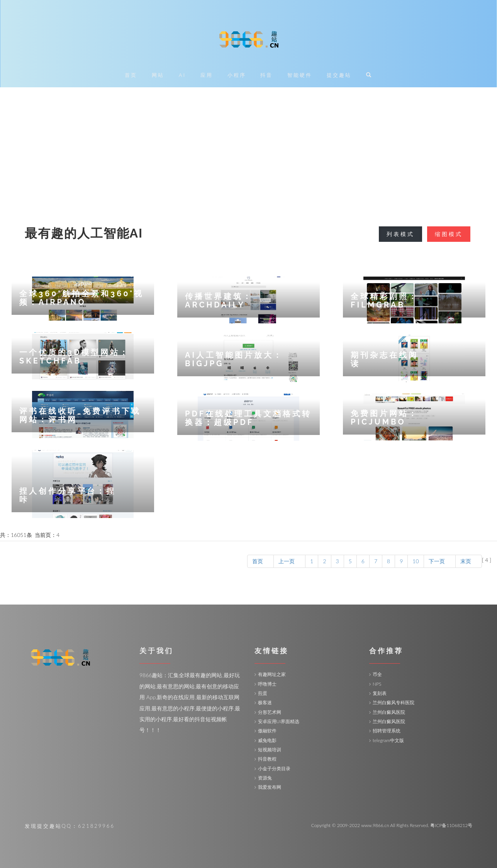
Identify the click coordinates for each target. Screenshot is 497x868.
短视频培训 (270, 750)
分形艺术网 (270, 712)
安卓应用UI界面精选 (279, 721)
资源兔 (265, 778)
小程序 (237, 75)
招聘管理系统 (387, 731)
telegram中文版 (388, 740)
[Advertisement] (249, 145)
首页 (131, 75)
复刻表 (380, 693)
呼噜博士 (267, 684)
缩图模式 (449, 234)
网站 (158, 75)
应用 (207, 75)
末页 (469, 561)
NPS (377, 684)
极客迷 (265, 702)
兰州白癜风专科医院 (394, 702)
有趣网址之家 (272, 674)
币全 (377, 674)
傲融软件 (267, 731)
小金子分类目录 (274, 769)
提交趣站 (339, 75)
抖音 (266, 75)
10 (416, 561)
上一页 (289, 561)
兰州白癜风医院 (389, 712)
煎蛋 (263, 693)
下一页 (440, 561)
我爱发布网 (270, 787)
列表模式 (400, 234)
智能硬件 (300, 75)
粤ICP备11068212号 (451, 825)
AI (182, 75)
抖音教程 (267, 759)
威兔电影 (267, 740)
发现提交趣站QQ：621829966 (70, 826)
